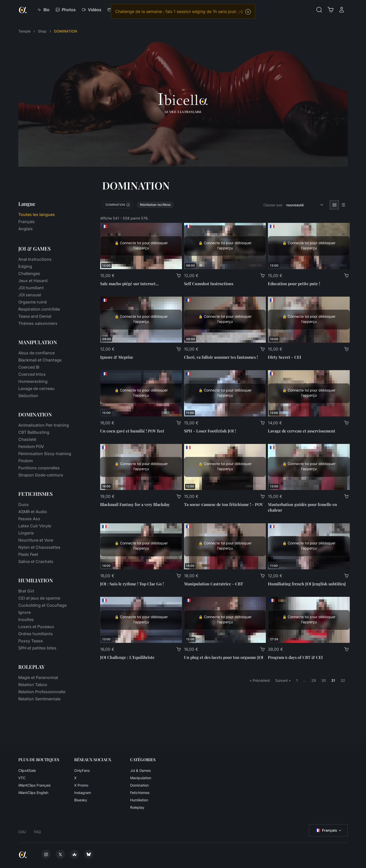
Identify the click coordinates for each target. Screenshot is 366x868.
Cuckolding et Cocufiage (42, 605)
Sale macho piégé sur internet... (129, 284)
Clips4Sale (27, 770)
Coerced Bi (29, 367)
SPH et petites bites (37, 648)
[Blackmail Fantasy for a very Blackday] (141, 467)
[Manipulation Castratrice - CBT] (225, 546)
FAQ (37, 832)
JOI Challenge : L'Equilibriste (127, 657)
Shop (42, 31)
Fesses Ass (29, 519)
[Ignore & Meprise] (141, 320)
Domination (139, 785)
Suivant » (283, 680)
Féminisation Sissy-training (45, 454)
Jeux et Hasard (33, 281)
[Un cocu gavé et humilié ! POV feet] (141, 393)
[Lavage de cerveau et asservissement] (309, 393)
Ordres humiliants (36, 634)
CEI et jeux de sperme (39, 598)
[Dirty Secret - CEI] (309, 320)
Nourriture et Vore (36, 540)
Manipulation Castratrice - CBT (213, 584)
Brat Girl (26, 591)
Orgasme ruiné (33, 302)
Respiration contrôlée (39, 309)
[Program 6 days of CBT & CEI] (309, 620)
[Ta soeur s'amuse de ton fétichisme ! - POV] (225, 467)
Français (27, 222)
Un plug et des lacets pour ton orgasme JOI (224, 657)
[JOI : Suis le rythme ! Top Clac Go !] (141, 546)
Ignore (25, 612)
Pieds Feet (28, 554)
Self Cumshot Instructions (209, 284)
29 (314, 680)
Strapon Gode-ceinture (41, 475)
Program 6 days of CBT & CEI (295, 657)
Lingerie (26, 533)
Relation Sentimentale (39, 699)
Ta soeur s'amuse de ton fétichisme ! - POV (224, 504)
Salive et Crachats (36, 561)
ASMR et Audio (33, 512)
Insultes (26, 619)
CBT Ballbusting (34, 432)
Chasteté (27, 439)
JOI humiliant (31, 288)
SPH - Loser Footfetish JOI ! (210, 431)
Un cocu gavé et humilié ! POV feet (132, 431)
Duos (24, 504)
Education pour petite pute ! (294, 284)
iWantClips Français (34, 785)
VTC (22, 778)
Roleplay (137, 807)
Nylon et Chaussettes (39, 547)
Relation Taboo (33, 685)
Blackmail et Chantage (40, 360)
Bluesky (81, 800)
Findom (26, 461)
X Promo (81, 785)
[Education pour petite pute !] (309, 246)
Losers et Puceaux (36, 627)
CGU (22, 832)
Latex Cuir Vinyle (35, 526)
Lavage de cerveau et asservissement (302, 431)
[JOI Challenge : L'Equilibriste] (141, 620)
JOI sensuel (30, 295)
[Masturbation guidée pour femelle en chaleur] (309, 467)
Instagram (83, 793)
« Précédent (260, 680)
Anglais (26, 229)
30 (324, 680)
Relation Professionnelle (42, 692)
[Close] (248, 12)
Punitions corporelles (39, 468)
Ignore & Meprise (117, 357)
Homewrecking (33, 381)
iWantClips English (33, 793)
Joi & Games (140, 770)
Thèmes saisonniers (38, 323)
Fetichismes (140, 793)
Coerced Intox (32, 374)
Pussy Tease (30, 641)
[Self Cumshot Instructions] (225, 246)
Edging (25, 266)
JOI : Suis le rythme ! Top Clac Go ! (132, 584)
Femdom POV (31, 446)
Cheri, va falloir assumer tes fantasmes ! (221, 357)
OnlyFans (82, 770)
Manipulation (141, 778)
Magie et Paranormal (38, 677)
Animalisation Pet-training (44, 425)
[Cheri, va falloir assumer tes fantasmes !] (225, 320)
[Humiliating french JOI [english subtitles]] (309, 546)
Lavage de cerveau (36, 388)
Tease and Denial (35, 316)
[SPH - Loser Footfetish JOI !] (225, 393)
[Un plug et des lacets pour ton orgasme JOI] (225, 620)
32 (343, 680)
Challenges (29, 273)
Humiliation (139, 800)
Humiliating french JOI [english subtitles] (307, 584)
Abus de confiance (36, 353)
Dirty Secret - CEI (285, 357)
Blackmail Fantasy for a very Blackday (135, 504)
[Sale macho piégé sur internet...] (141, 246)
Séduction (28, 396)
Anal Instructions (35, 259)
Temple (24, 31)
